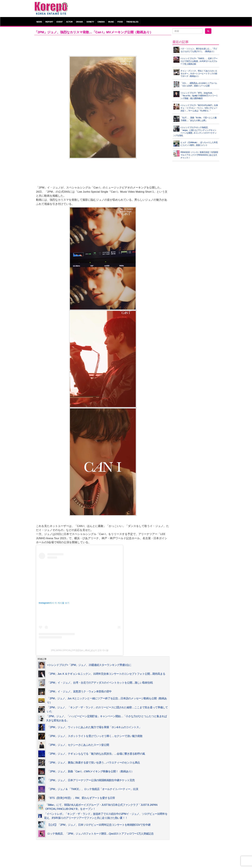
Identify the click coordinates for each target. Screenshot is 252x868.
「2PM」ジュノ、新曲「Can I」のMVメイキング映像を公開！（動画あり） (90, 771)
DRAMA (79, 22)
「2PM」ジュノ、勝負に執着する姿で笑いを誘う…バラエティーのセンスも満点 (94, 763)
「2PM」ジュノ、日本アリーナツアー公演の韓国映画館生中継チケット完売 (91, 780)
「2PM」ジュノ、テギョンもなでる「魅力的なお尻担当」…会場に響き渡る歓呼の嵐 (96, 754)
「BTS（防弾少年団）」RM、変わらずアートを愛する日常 (81, 798)
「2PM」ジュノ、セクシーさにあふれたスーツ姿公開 (78, 745)
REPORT (49, 22)
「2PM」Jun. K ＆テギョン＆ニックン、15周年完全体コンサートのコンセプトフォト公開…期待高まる (106, 674)
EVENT (59, 22)
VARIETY (90, 22)
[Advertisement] (149, 9)
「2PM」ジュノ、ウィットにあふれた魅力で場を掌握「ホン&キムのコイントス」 (94, 727)
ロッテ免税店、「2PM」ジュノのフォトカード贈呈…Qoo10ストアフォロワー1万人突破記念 (100, 834)
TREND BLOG (132, 22)
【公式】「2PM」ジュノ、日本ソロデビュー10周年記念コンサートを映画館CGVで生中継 (99, 825)
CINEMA (101, 22)
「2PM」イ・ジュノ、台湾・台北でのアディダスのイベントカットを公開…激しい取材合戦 (100, 683)
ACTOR (69, 22)
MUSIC (111, 22)
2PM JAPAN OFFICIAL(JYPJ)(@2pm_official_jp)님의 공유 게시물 (79, 650)
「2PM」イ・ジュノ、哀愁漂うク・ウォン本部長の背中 (79, 692)
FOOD (120, 22)
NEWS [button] (39, 22)
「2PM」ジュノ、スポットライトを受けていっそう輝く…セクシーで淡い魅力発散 (95, 736)
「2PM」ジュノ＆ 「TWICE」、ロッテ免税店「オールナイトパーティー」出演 (93, 789)
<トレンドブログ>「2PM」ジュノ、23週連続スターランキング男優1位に (89, 665)
